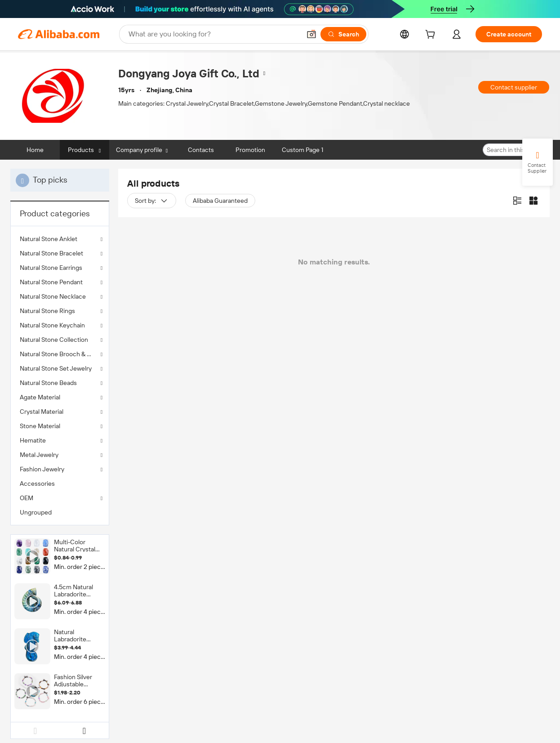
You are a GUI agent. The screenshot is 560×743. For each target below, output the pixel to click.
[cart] (432, 36)
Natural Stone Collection (54, 340)
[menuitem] (60, 483)
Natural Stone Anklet (49, 239)
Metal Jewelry (39, 455)
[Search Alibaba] (214, 34)
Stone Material (40, 426)
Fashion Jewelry (42, 469)
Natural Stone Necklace (53, 296)
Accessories (37, 483)
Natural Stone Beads (48, 383)
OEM (27, 498)
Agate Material (40, 397)
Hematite (33, 440)
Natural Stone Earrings (51, 268)
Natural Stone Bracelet (51, 253)
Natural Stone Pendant (51, 282)
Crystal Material (42, 412)
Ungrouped (36, 512)
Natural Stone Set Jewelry (56, 368)
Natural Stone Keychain (52, 325)
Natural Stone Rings (47, 311)
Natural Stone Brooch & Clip (59, 354)
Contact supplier (514, 87)
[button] (311, 34)
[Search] (343, 34)
